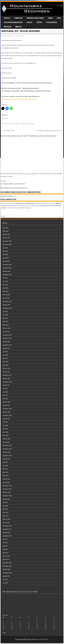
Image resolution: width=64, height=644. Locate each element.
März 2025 (6, 258)
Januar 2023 (6, 332)
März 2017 (6, 553)
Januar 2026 (6, 238)
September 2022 (7, 345)
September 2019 (7, 456)
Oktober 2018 (6, 492)
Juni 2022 (5, 355)
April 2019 (5, 472)
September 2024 (7, 275)
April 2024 (5, 288)
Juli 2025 (5, 248)
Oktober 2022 (6, 342)
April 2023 (5, 322)
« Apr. (4, 633)
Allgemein (18, 124)
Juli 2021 (5, 389)
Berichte (30, 22)
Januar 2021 (6, 405)
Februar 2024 (6, 295)
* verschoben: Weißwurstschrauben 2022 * (50, 131)
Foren (59, 18)
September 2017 (7, 536)
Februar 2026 (6, 235)
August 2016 (6, 576)
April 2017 (5, 549)
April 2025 (5, 255)
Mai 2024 (5, 285)
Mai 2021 (5, 395)
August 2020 (6, 419)
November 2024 (7, 268)
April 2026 (5, 228)
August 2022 (6, 348)
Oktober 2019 (6, 452)
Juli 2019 (5, 462)
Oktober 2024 (6, 271)
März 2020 (6, 435)
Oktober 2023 (6, 305)
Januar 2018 (6, 523)
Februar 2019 (6, 479)
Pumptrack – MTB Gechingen (35, 18)
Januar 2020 (6, 442)
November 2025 (7, 245)
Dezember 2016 (7, 563)
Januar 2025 (6, 261)
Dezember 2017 (7, 526)
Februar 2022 (6, 368)
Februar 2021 (6, 402)
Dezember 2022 (7, 335)
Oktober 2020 (6, 412)
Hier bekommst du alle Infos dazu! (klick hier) (14, 188)
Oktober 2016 (6, 569)
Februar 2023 (6, 328)
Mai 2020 (5, 429)
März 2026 (6, 231)
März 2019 (6, 476)
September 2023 (7, 308)
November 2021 (7, 375)
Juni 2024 (5, 281)
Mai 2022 (5, 358)
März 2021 (6, 399)
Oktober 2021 (6, 379)
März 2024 (6, 291)
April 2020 (5, 432)
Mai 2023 (5, 318)
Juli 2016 (5, 580)
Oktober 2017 (6, 533)
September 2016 (7, 573)
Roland (22, 36)
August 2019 (6, 459)
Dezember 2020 (7, 409)
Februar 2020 (6, 439)
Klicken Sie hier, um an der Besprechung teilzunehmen (19, 99)
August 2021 (6, 385)
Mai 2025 (5, 251)
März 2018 (6, 516)
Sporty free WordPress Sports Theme (26, 639)
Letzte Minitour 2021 (8, 131)
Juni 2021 (5, 392)
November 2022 (7, 338)
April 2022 (5, 362)
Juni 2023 (5, 315)
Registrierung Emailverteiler (13, 22)
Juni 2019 (5, 466)
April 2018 (5, 513)
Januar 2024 (6, 298)
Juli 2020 (5, 422)
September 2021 (7, 382)
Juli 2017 (5, 539)
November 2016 (7, 566)
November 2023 (7, 302)
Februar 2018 (6, 519)
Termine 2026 (18, 18)
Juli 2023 (5, 312)
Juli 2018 (5, 502)
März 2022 (6, 365)
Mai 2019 (5, 469)
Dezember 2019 (7, 446)
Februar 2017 (6, 556)
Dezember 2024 (7, 265)
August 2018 (6, 499)
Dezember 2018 (7, 486)
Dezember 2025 (7, 241)
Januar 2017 (6, 559)
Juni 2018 (5, 506)
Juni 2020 (5, 425)
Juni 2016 (5, 583)
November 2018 (7, 489)
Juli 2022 (5, 352)
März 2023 (6, 325)
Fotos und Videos (52, 22)
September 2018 (7, 496)
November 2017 (7, 529)
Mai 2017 (5, 546)
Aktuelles (7, 18)
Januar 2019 (6, 482)
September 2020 (7, 415)
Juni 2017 (5, 543)
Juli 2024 (5, 278)
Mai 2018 (5, 509)
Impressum (8, 27)
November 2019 (7, 449)
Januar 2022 (6, 372)
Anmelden (18, 27)
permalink (32, 124)
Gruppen (39, 22)
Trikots (50, 18)
